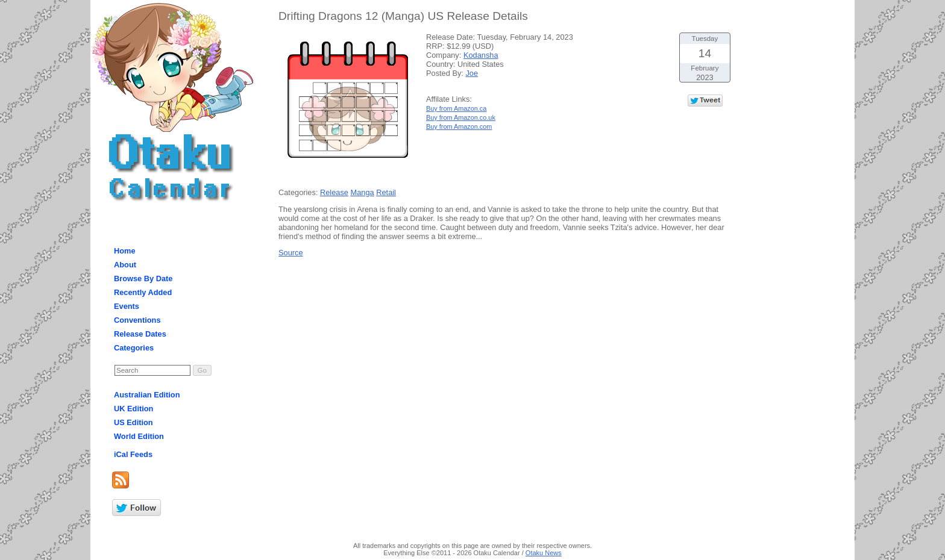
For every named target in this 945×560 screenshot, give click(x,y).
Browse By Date (143, 278)
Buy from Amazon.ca (456, 108)
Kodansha (481, 55)
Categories (134, 348)
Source (291, 253)
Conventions (137, 320)
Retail (386, 192)
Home (125, 251)
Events (127, 306)
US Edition (133, 422)
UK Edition (133, 409)
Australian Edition (147, 395)
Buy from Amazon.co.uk (461, 117)
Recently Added (143, 292)
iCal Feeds (133, 454)
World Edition (139, 436)
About (125, 265)
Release (334, 192)
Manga (363, 192)
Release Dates (140, 334)
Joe (472, 73)
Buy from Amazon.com (459, 126)
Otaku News (544, 553)
